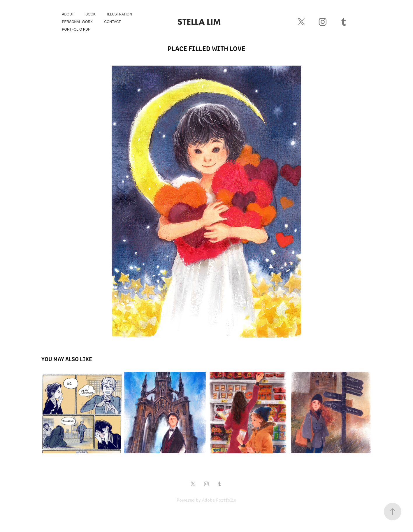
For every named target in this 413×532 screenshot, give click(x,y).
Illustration (119, 14)
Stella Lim (199, 22)
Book (90, 14)
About (68, 14)
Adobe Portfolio (219, 500)
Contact (113, 22)
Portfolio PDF (76, 29)
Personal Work (78, 22)
